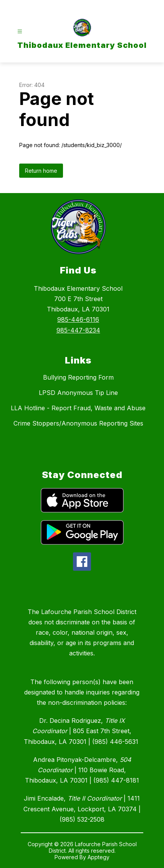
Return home (41, 171)
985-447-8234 (78, 330)
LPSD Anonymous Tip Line (78, 393)
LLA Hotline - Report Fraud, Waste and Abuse (78, 408)
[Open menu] (20, 32)
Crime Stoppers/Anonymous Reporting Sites (78, 423)
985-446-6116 (78, 319)
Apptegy (99, 857)
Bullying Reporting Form (78, 377)
